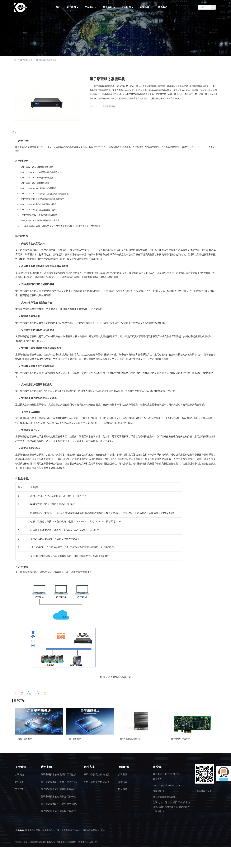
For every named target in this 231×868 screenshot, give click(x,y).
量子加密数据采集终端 (130, 739)
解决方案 (109, 7)
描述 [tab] (14, 132)
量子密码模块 (75, 739)
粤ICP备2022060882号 (67, 842)
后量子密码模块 (25, 739)
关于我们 (72, 7)
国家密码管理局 (33, 830)
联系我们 (163, 7)
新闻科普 (146, 7)
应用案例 (128, 7)
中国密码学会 (49, 830)
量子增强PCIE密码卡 (181, 739)
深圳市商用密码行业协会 (69, 830)
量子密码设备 (26, 60)
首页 (58, 7)
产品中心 (91, 7)
